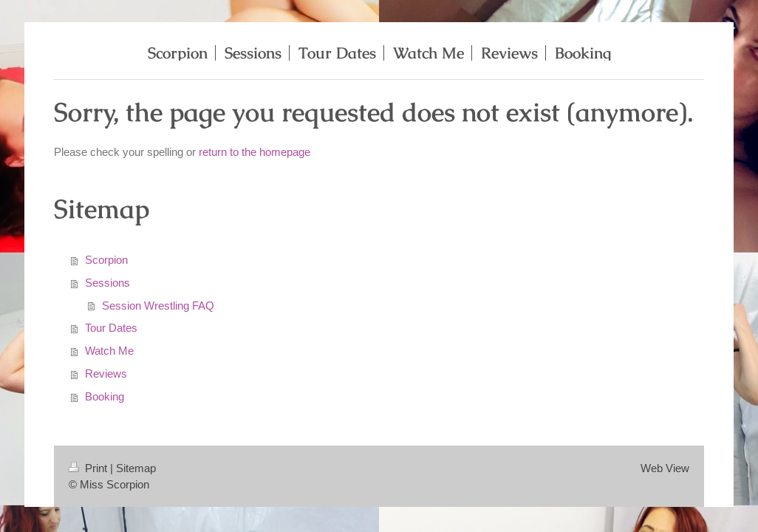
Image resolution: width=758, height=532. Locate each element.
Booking (105, 396)
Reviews (106, 374)
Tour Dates (111, 328)
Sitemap (136, 468)
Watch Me (109, 351)
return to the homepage (255, 152)
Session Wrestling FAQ (158, 306)
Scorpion (106, 260)
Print (89, 468)
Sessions (107, 283)
